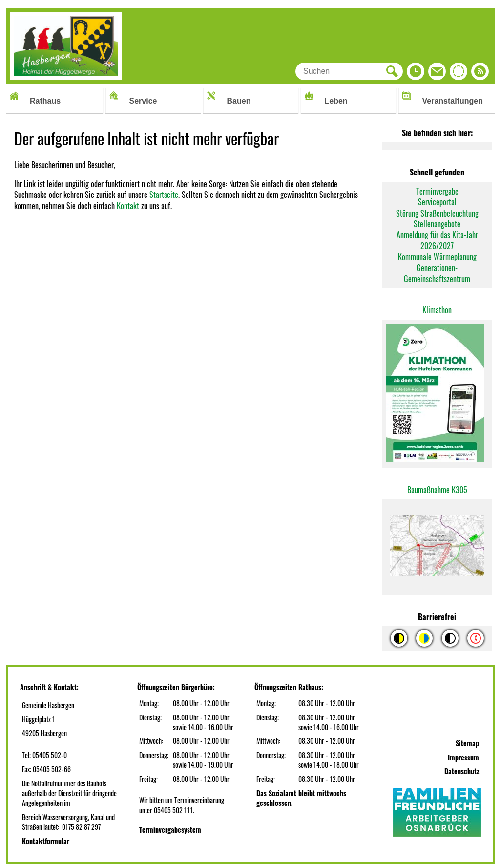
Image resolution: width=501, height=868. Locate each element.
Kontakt (128, 206)
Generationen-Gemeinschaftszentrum (437, 273)
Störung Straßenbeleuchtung (437, 213)
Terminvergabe (437, 191)
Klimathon (437, 310)
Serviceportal (437, 202)
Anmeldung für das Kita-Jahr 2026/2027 (437, 240)
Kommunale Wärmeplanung (437, 257)
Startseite (164, 195)
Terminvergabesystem (170, 830)
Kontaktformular (46, 841)
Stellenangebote (437, 224)
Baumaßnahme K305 (437, 490)
